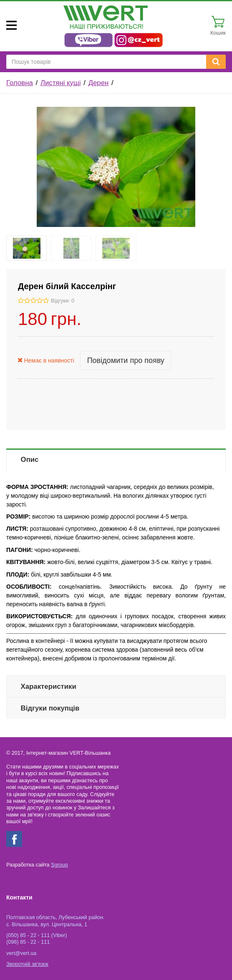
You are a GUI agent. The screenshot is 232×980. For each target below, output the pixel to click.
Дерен (99, 83)
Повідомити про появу (126, 360)
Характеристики (49, 687)
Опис (30, 460)
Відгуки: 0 (63, 301)
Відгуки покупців (50, 708)
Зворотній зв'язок (27, 964)
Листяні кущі (61, 83)
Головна (20, 83)
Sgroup (59, 865)
